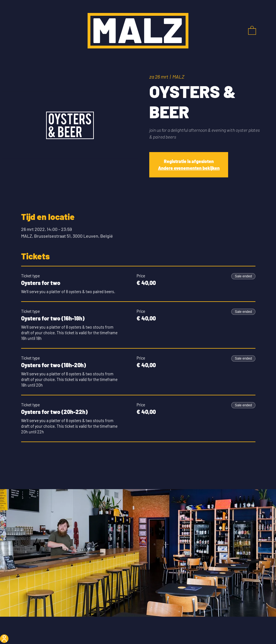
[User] (4, 639)
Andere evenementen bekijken (189, 168)
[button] (252, 30)
